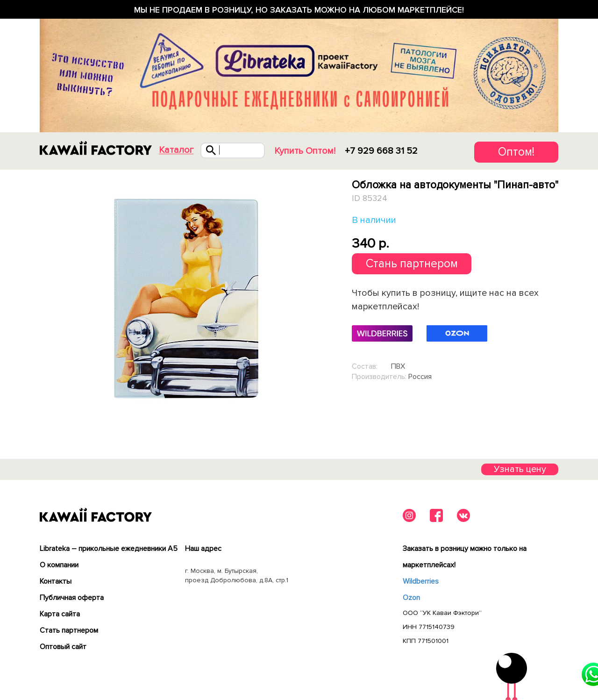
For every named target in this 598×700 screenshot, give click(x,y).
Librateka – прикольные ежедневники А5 (109, 549)
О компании (59, 565)
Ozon (411, 598)
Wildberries (421, 581)
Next (330, 298)
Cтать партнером (69, 630)
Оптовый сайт (63, 647)
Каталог (176, 150)
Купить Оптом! (305, 151)
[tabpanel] (186, 298)
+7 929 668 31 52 (381, 151)
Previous (42, 298)
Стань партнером (412, 264)
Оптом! (516, 152)
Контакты (56, 581)
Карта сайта (60, 614)
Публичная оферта (72, 598)
